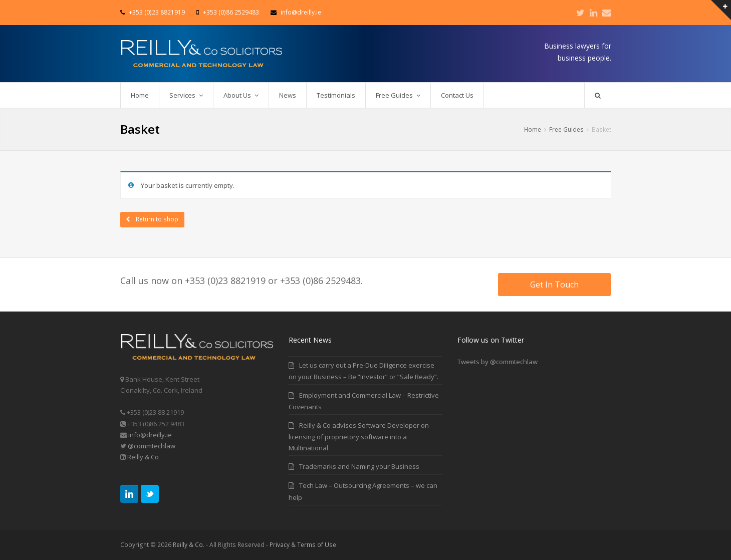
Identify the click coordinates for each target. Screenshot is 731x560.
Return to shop (156, 219)
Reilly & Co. (189, 545)
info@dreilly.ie (150, 435)
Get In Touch (554, 285)
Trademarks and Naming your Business (359, 466)
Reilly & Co (142, 457)
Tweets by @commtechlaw (498, 362)
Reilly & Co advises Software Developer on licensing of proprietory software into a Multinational (359, 437)
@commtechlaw (152, 446)
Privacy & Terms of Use (303, 545)
